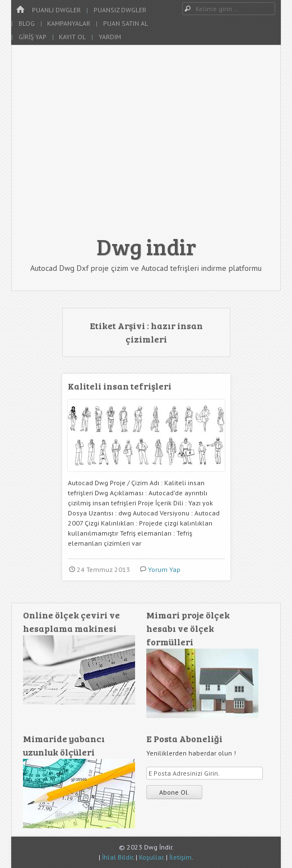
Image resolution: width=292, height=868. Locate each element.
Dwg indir (146, 246)
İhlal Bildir (117, 857)
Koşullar (151, 857)
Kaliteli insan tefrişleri (120, 386)
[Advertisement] (146, 146)
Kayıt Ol (72, 37)
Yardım (110, 37)
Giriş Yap (33, 37)
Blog (27, 23)
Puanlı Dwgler (56, 10)
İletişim (180, 857)
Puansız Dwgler (120, 10)
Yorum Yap (164, 569)
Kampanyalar (69, 23)
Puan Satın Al (126, 23)
